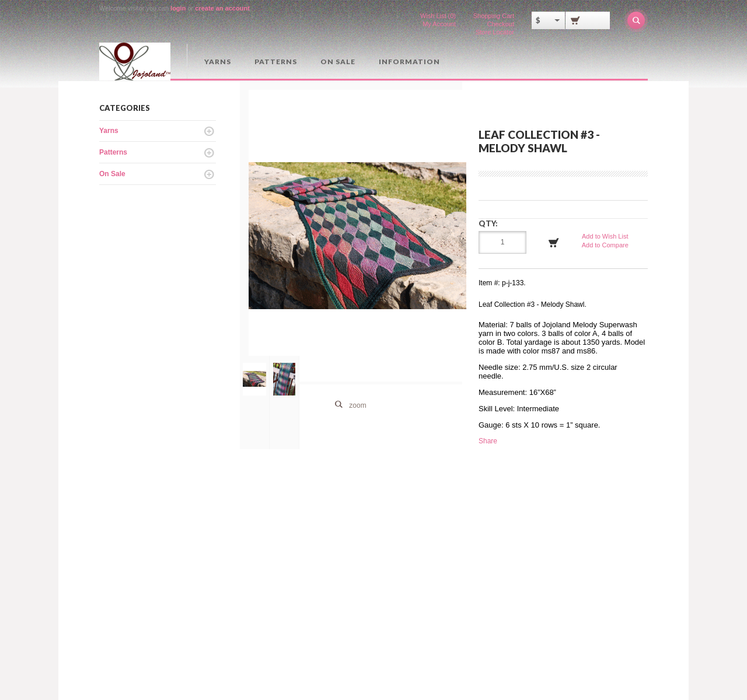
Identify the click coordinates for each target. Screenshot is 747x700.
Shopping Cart (494, 16)
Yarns (218, 62)
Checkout (501, 24)
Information (409, 62)
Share (488, 441)
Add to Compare (605, 245)
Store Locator (495, 32)
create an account (222, 8)
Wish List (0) (438, 16)
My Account (439, 24)
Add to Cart (554, 243)
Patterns (276, 62)
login (178, 8)
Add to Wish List (605, 236)
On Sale (338, 62)
